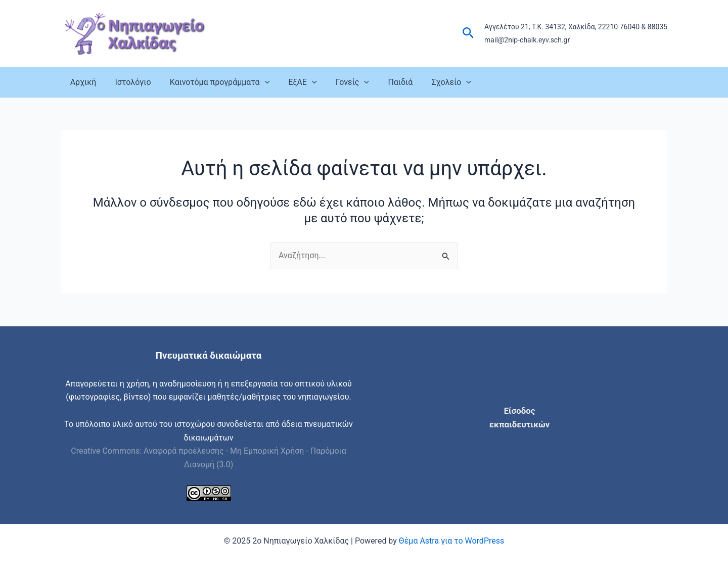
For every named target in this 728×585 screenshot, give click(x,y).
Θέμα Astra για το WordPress (451, 541)
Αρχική (82, 82)
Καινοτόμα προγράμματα (213, 82)
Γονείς (340, 82)
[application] (258, 82)
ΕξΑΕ (293, 82)
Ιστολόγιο (129, 82)
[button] (468, 33)
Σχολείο (434, 82)
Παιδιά (385, 82)
